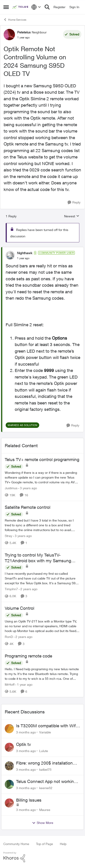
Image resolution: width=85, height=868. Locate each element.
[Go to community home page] (21, 7)
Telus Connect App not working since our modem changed (46, 782)
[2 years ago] (28, 589)
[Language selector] (36, 7)
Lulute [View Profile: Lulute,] (44, 751)
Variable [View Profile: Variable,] (45, 732)
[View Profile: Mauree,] (9, 803)
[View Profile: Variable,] (9, 729)
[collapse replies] (42, 249)
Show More (43, 823)
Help (63, 844)
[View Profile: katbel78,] (9, 766)
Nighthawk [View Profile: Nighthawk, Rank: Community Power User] (25, 253)
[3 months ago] (26, 732)
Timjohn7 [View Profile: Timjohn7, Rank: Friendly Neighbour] (11, 589)
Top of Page (45, 844)
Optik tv (24, 744)
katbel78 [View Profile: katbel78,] (45, 769)
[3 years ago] (28, 488)
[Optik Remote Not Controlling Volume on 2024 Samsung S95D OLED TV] (23, 258)
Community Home (16, 844)
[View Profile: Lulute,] (9, 747)
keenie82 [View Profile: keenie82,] (46, 788)
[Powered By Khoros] (42, 857)
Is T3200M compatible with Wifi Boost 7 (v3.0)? (46, 726)
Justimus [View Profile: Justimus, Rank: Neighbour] (11, 488)
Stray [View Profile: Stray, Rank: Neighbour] (8, 536)
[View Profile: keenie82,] (9, 784)
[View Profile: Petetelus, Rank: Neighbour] (9, 35)
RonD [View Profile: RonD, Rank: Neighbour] (9, 637)
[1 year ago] (24, 684)
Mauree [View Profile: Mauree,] (45, 810)
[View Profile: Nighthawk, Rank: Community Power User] (10, 255)
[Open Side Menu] (6, 7)
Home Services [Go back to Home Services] (15, 20)
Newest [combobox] (72, 216)
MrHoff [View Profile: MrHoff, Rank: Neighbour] (10, 684)
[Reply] (74, 202)
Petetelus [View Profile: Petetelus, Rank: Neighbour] (24, 32)
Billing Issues (29, 800)
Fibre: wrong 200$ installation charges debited (44, 763)
